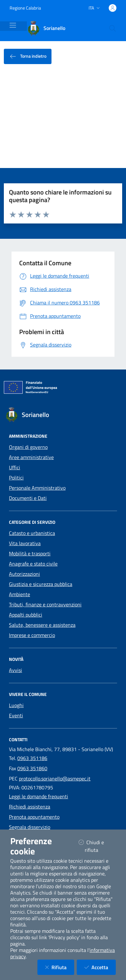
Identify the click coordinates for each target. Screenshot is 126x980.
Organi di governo (28, 447)
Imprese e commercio (32, 635)
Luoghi (16, 705)
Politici (16, 478)
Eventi (16, 715)
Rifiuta (60, 967)
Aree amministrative (31, 457)
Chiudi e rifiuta (96, 846)
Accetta (100, 967)
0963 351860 (32, 768)
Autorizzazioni (24, 574)
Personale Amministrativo (37, 488)
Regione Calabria (25, 8)
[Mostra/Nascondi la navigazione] (13, 25)
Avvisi (16, 670)
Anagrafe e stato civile (33, 564)
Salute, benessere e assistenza (42, 625)
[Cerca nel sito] (113, 28)
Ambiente (20, 594)
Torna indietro (28, 57)
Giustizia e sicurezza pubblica (41, 584)
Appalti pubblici (26, 615)
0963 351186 (32, 758)
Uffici (15, 467)
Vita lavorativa (25, 543)
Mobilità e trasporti (30, 553)
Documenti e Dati (28, 498)
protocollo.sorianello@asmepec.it (55, 779)
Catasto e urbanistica (32, 533)
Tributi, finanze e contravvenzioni (45, 604)
